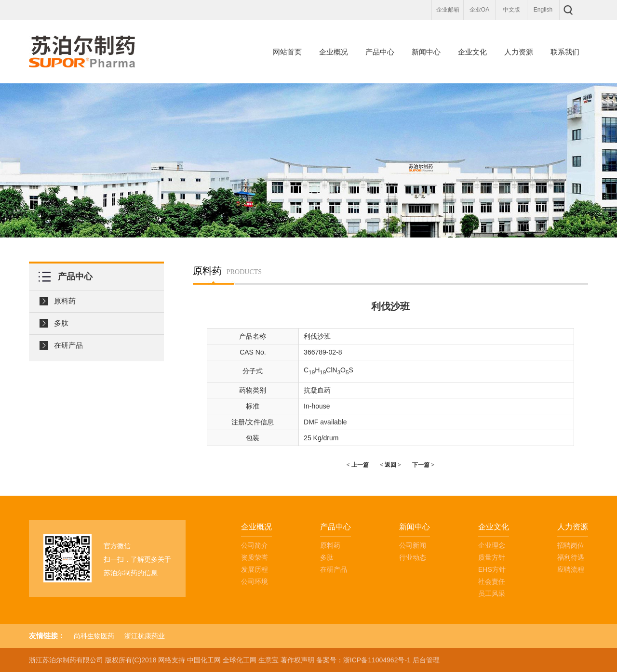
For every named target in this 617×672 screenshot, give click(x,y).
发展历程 (255, 569)
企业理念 (492, 545)
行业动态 (413, 557)
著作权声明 (297, 660)
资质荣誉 (255, 557)
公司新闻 (413, 545)
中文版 (511, 10)
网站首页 (287, 52)
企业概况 (334, 52)
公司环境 (255, 581)
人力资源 (519, 52)
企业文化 (472, 52)
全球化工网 (240, 660)
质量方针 (492, 557)
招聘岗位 (571, 545)
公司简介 (255, 545)
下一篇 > (423, 465)
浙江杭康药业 (145, 636)
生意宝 (268, 660)
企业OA (479, 10)
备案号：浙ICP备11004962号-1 (363, 660)
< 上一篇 (358, 465)
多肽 (61, 323)
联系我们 (565, 52)
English (543, 10)
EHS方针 (492, 569)
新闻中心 (426, 52)
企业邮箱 (448, 10)
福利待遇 (571, 557)
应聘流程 (571, 569)
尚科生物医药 (94, 636)
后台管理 (426, 660)
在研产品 (68, 345)
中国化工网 (204, 660)
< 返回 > (390, 465)
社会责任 (492, 581)
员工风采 (492, 593)
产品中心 (380, 52)
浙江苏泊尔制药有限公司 (66, 660)
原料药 (65, 301)
